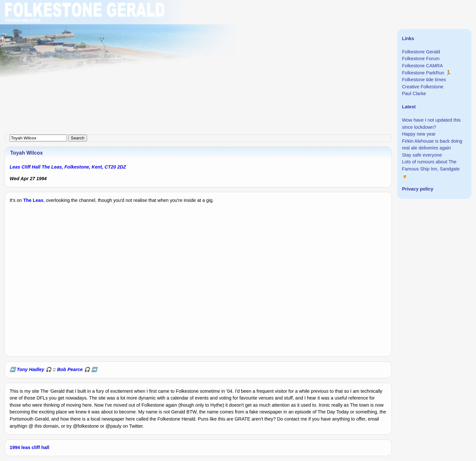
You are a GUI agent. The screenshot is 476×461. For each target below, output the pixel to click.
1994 (15, 447)
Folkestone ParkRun (423, 73)
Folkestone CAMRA (422, 66)
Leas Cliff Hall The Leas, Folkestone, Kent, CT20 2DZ (68, 167)
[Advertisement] (194, 45)
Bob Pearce (70, 369)
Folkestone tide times (424, 80)
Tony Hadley (31, 369)
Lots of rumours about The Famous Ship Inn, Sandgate (431, 165)
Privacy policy (418, 189)
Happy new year (419, 134)
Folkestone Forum (421, 59)
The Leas (33, 200)
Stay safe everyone (422, 155)
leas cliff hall (35, 447)
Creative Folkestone (423, 87)
